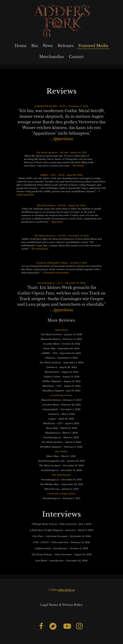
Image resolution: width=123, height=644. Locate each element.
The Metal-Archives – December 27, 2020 (62, 466)
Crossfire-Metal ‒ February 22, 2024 (61, 405)
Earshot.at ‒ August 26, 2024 (62, 367)
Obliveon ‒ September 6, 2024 (62, 358)
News (48, 46)
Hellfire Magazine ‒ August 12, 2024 (61, 381)
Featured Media (93, 46)
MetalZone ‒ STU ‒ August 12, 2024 (61, 386)
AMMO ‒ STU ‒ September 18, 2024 (61, 353)
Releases (66, 46)
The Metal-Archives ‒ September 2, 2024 (61, 362)
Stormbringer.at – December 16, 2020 (61, 470)
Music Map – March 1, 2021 (61, 456)
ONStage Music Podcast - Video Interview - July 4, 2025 (61, 524)
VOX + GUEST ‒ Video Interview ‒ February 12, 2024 (61, 542)
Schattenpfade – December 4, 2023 (62, 409)
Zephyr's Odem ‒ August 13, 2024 (62, 377)
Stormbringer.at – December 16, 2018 (61, 480)
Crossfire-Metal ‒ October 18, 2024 (61, 344)
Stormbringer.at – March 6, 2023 (61, 437)
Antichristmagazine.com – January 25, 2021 (61, 461)
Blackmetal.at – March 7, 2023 (61, 433)
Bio (35, 46)
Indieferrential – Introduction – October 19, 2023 (61, 548)
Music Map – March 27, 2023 (61, 428)
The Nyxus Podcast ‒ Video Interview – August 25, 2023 (61, 554)
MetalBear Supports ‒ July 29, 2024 (61, 391)
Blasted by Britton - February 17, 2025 (61, 400)
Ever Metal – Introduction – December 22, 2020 (61, 561)
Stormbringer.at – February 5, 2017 (61, 498)
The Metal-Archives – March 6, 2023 (61, 442)
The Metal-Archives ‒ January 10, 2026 (62, 334)
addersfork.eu (66, 590)
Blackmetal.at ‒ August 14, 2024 (61, 372)
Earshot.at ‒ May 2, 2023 (61, 414)
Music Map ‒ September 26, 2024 (61, 348)
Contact (76, 57)
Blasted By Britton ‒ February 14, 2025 (62, 339)
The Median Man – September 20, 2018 (61, 484)
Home (21, 46)
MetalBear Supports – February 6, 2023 (61, 447)
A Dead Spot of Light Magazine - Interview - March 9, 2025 (62, 530)
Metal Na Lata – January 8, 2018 (61, 489)
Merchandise (52, 57)
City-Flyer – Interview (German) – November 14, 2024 (61, 536)
